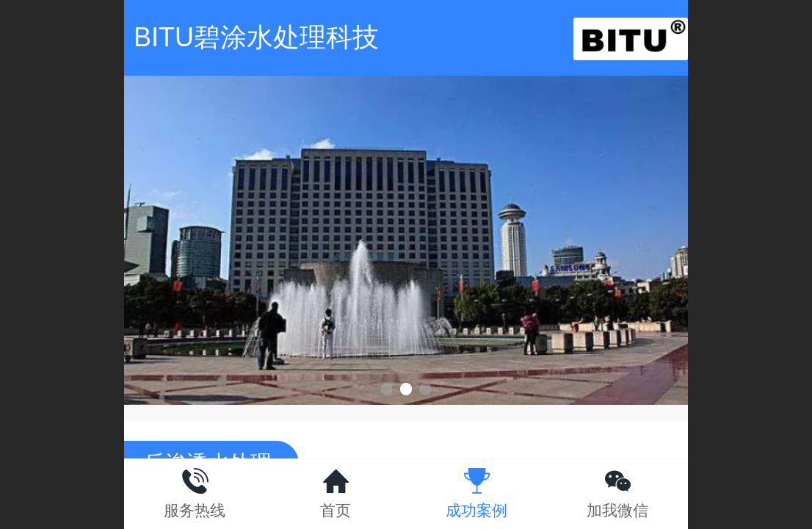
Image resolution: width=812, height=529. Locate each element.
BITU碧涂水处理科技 (256, 37)
